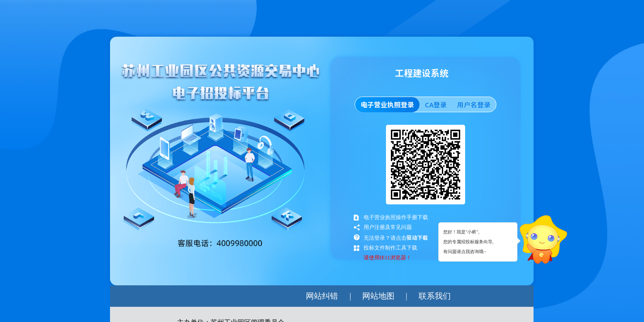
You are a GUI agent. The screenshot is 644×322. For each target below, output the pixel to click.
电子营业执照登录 (387, 105)
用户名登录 (474, 105)
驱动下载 (417, 237)
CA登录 (436, 105)
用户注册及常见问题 (388, 227)
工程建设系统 (422, 74)
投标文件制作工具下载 (390, 248)
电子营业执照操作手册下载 (396, 217)
